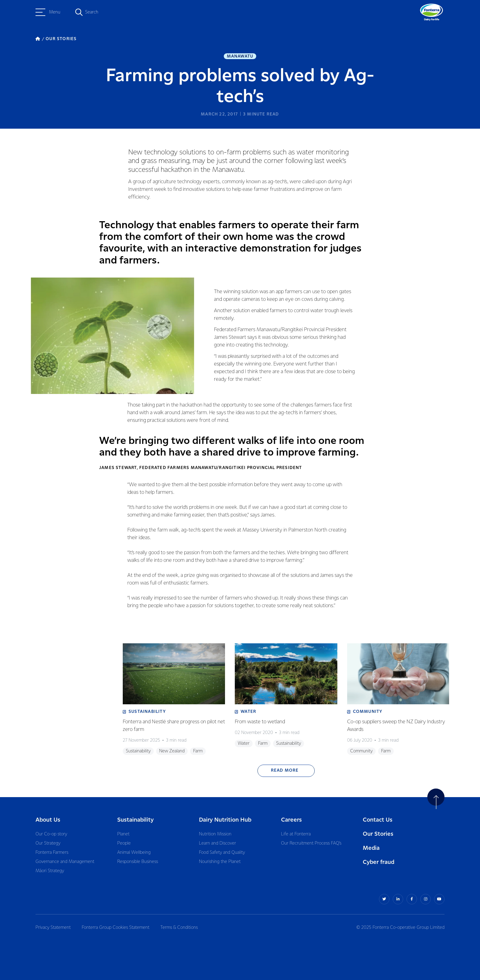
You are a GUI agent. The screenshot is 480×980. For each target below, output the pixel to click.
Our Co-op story (51, 834)
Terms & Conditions (179, 928)
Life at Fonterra (296, 834)
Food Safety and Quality (222, 853)
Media (371, 848)
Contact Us (378, 820)
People (124, 843)
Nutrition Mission (215, 834)
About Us (48, 820)
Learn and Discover (217, 843)
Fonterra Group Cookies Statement (116, 928)
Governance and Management (65, 862)
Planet (123, 834)
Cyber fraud (379, 862)
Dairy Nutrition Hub (225, 820)
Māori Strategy (50, 871)
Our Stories (378, 834)
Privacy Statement (53, 928)
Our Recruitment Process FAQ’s (311, 843)
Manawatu (240, 56)
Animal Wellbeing (134, 853)
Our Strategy (48, 843)
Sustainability (135, 820)
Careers (291, 820)
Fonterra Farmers (52, 853)
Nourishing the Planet (220, 862)
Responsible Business (138, 862)
